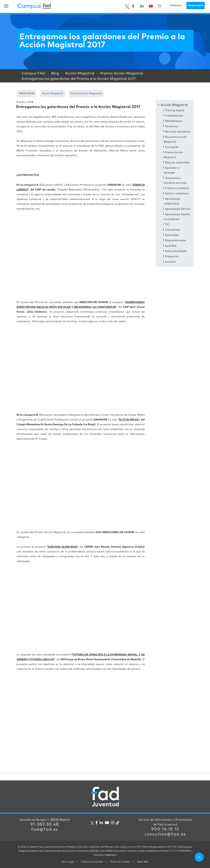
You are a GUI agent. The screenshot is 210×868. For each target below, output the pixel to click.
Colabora (176, 6)
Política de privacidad (92, 862)
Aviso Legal (68, 862)
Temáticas (172, 126)
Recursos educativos (178, 132)
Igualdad (171, 246)
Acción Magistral (52, 93)
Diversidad (172, 235)
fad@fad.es (45, 830)
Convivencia (173, 230)
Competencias (174, 116)
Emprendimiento (176, 241)
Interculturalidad (176, 251)
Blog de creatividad (177, 163)
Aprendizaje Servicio (178, 209)
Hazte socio (196, 6)
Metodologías (174, 121)
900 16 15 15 (165, 829)
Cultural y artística (177, 188)
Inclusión (170, 262)
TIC (167, 224)
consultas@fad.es (165, 834)
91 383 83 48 (45, 825)
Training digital (175, 110)
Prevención (172, 257)
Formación (172, 147)
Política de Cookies (120, 862)
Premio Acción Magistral (86, 93)
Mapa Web (143, 862)
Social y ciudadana (177, 194)
